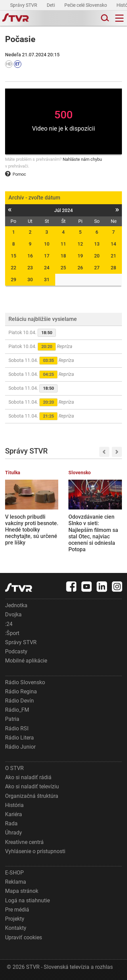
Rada (11, 823)
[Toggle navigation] (119, 18)
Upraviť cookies (24, 937)
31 (47, 280)
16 (30, 256)
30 (30, 280)
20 (97, 256)
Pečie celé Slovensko (86, 5)
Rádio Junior (20, 747)
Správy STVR (24, 5)
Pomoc (16, 174)
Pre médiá (17, 910)
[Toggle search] (104, 18)
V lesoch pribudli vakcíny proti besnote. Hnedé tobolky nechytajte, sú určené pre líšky (32, 530)
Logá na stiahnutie (27, 900)
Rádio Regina (21, 691)
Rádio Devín (19, 701)
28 (113, 268)
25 (63, 268)
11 (63, 244)
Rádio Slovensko (25, 682)
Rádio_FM (17, 710)
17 (47, 256)
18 (63, 256)
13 (97, 244)
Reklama (16, 882)
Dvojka (13, 614)
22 (14, 268)
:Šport (12, 633)
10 (47, 244)
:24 (9, 624)
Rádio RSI (17, 728)
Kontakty (16, 928)
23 (30, 268)
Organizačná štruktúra (32, 796)
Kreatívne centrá (24, 842)
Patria (12, 719)
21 (113, 256)
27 (97, 268)
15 (14, 256)
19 (80, 256)
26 (80, 268)
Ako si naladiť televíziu (32, 786)
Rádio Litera (19, 738)
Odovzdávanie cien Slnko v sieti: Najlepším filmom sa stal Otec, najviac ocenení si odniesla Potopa (93, 533)
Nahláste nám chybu (82, 159)
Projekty (15, 919)
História (14, 805)
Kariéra (14, 814)
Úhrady (14, 833)
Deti (51, 5)
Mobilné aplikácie (26, 661)
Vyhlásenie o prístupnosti (35, 851)
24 (47, 268)
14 (113, 244)
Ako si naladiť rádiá (28, 777)
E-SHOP (14, 873)
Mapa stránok (22, 891)
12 (80, 244)
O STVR (14, 768)
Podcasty (16, 651)
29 (14, 280)
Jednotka (16, 605)
